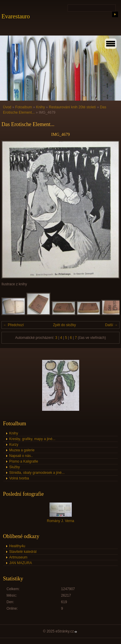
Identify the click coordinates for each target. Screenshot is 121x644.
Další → (111, 325)
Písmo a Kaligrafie (24, 461)
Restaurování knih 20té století (73, 107)
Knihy (40, 107)
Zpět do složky (65, 325)
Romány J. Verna (60, 521)
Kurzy (14, 445)
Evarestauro (16, 16)
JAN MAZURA (21, 563)
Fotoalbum (24, 107)
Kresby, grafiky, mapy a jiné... (32, 439)
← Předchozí (13, 325)
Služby (15, 467)
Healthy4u (17, 546)
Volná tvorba (19, 478)
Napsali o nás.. (21, 456)
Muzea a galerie (22, 450)
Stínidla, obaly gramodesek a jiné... (37, 473)
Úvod (7, 107)
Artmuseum (18, 557)
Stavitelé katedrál (23, 552)
